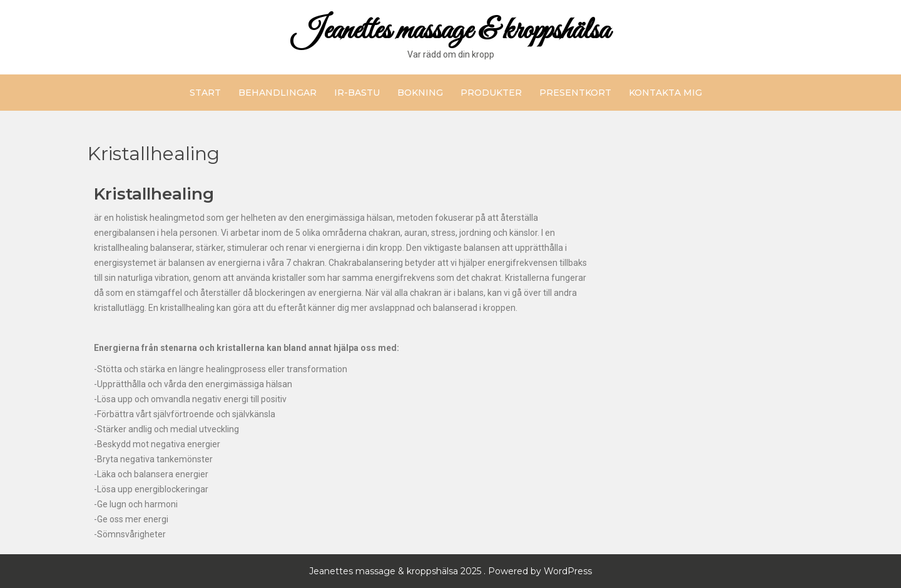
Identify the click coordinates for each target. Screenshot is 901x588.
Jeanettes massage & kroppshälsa (451, 31)
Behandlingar (277, 93)
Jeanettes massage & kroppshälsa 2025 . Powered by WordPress (450, 571)
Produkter (491, 93)
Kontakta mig (665, 93)
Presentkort (575, 93)
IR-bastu (357, 93)
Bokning (420, 93)
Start (205, 93)
